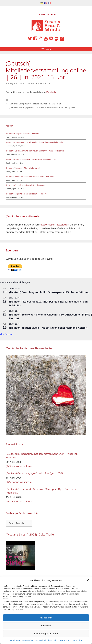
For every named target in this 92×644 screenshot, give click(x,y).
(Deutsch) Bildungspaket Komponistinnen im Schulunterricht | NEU (42, 107)
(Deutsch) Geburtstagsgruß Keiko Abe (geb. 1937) (34, 473)
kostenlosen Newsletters (55, 225)
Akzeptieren (46, 618)
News (9, 126)
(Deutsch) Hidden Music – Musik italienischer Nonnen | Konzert (48, 328)
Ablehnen (46, 626)
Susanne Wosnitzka (20, 466)
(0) (7, 466)
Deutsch (51, 92)
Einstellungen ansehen (46, 633)
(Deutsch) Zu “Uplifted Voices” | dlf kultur (22, 134)
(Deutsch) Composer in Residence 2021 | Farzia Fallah (35, 104)
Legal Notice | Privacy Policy (22, 640)
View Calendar (7, 334)
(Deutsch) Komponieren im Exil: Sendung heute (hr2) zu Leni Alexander (35, 142)
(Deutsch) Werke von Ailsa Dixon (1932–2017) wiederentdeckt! (31, 159)
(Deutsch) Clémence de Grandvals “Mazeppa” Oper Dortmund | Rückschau (42, 491)
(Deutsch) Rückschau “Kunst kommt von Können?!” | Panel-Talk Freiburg (35, 151)
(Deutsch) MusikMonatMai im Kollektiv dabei (24, 168)
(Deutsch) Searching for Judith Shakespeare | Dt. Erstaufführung (49, 292)
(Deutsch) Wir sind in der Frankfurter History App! (26, 185)
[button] (88, 580)
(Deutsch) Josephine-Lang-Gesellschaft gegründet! (26, 194)
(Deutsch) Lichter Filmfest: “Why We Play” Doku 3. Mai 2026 (30, 177)
